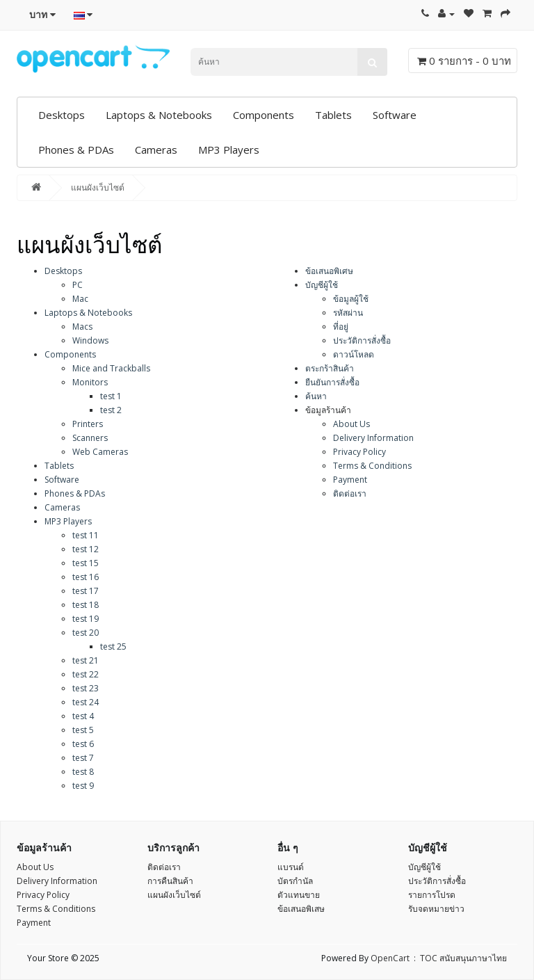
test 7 (83, 758)
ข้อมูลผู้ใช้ (351, 299)
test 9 (83, 786)
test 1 (111, 396)
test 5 (83, 730)
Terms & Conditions (372, 466)
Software (395, 115)
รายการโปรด (432, 895)
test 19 (86, 619)
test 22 (86, 674)
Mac (80, 299)
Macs (82, 327)
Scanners (90, 438)
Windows (90, 340)
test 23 (86, 688)
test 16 (86, 577)
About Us (351, 424)
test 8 (83, 772)
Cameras (156, 150)
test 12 (86, 549)
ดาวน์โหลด (354, 354)
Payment (350, 480)
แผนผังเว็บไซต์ (98, 187)
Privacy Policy (359, 452)
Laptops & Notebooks (159, 115)
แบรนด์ (291, 867)
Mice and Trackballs (111, 368)
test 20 (86, 633)
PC (78, 285)
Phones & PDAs (76, 150)
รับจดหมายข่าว (436, 909)
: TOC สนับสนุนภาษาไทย (458, 958)
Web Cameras (100, 452)
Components (264, 115)
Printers (88, 424)
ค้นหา (316, 396)
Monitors (90, 382)
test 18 (86, 605)
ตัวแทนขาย (299, 895)
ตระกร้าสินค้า (330, 368)
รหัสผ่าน (348, 313)
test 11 (86, 535)
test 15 (86, 563)
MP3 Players (229, 150)
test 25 (113, 646)
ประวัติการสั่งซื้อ (362, 340)
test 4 (83, 716)
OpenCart (390, 958)
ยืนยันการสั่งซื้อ (332, 382)
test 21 (86, 660)
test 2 (111, 410)
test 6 (83, 744)
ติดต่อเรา (350, 493)
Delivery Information (373, 438)
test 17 (86, 591)
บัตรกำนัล (295, 881)
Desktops (62, 115)
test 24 (86, 702)
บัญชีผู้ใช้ (322, 285)
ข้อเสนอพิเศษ (329, 271)
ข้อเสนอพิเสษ (301, 909)
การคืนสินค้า (170, 881)
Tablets (333, 115)
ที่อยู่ (341, 327)
